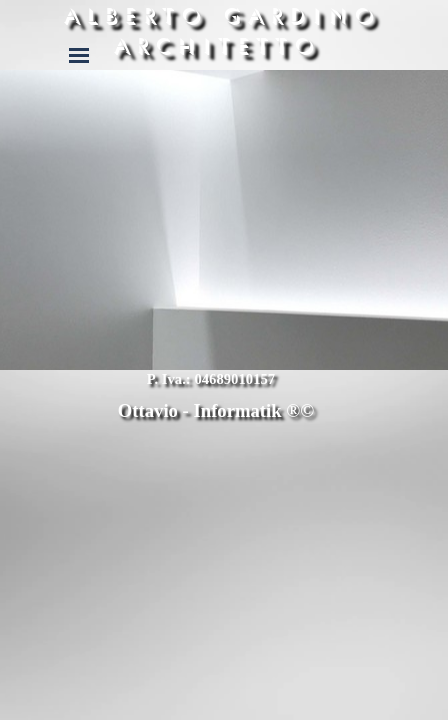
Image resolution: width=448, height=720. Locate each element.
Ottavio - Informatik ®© (216, 410)
